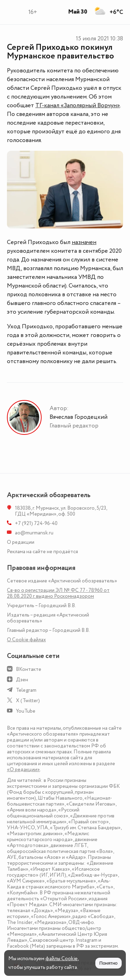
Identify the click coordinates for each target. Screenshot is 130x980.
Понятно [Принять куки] (109, 963)
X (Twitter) (28, 701)
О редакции (21, 542)
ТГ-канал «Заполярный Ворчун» (78, 105)
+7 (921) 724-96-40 (36, 523)
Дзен (22, 680)
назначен (84, 242)
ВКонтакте (29, 669)
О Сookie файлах (26, 640)
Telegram (26, 690)
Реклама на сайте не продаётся (42, 552)
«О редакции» (23, 770)
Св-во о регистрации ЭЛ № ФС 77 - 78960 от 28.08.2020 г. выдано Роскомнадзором (58, 593)
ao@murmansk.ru (34, 533)
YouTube (26, 711)
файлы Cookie (62, 959)
